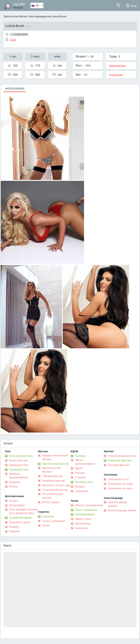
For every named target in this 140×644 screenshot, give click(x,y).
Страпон (80, 477)
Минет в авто (83, 519)
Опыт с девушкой (86, 510)
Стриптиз (48, 516)
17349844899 (19, 34)
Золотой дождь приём (122, 510)
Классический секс (21, 456)
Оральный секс (19, 465)
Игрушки (14, 482)
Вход (132, 5)
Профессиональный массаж (55, 457)
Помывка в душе (20, 522)
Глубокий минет (85, 514)
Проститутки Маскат (15, 16)
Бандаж (80, 487)
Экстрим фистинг (119, 465)
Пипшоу (14, 527)
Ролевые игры (84, 482)
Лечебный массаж (54, 481)
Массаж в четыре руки (56, 485)
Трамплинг (82, 491)
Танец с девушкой (54, 521)
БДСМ (79, 468)
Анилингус (81, 528)
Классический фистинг (122, 456)
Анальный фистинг (120, 460)
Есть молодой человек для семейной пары (23, 511)
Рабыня (80, 473)
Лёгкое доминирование (85, 462)
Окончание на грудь (120, 484)
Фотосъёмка (17, 505)
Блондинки (116, 75)
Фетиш (13, 487)
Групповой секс (19, 470)
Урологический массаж (51, 470)
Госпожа (80, 456)
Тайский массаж (52, 476)
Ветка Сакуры (51, 502)
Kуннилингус (83, 524)
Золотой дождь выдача (117, 504)
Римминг (15, 531)
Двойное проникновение (19, 476)
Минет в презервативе (89, 505)
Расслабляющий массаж (53, 496)
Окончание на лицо (120, 488)
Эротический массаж (55, 464)
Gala (31, 16)
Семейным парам (20, 518)
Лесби (46, 526)
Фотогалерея (15, 89)
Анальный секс (19, 460)
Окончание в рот (118, 479)
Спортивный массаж (55, 490)
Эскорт (13, 501)
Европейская (117, 66)
